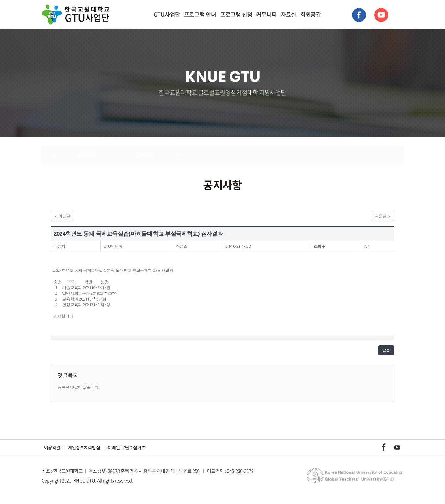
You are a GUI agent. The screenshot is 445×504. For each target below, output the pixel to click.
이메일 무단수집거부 (127, 447)
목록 (386, 350)
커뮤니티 (267, 14)
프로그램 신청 (236, 14)
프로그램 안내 (200, 14)
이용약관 (52, 447)
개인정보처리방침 (84, 447)
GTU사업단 (167, 14)
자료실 (289, 14)
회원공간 (311, 14)
